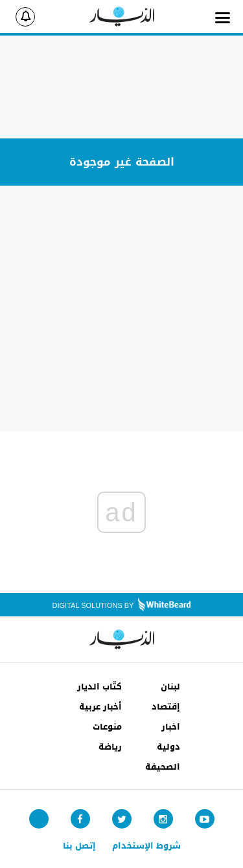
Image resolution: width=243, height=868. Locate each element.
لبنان (170, 687)
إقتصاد (166, 707)
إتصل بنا (79, 846)
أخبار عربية (100, 707)
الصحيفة (163, 767)
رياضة (110, 747)
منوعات (107, 727)
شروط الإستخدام (146, 846)
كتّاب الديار (99, 687)
